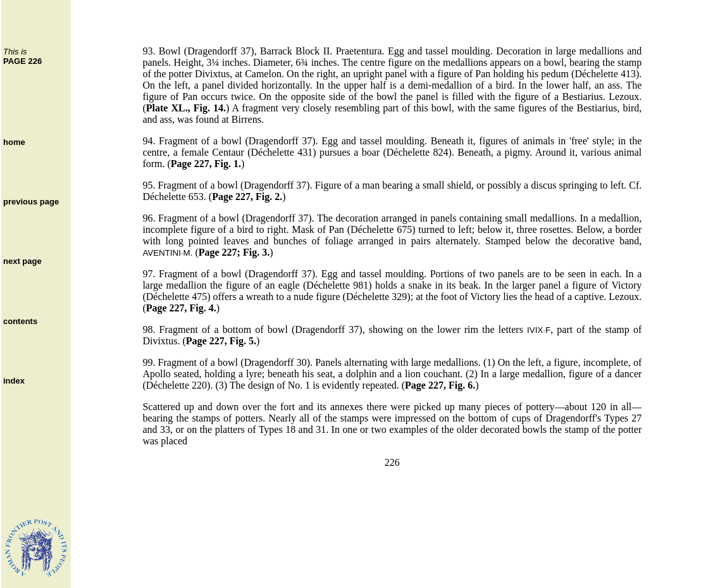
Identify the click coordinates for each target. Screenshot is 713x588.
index (14, 381)
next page (22, 261)
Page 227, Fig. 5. (221, 341)
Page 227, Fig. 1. (206, 164)
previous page (31, 202)
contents (20, 321)
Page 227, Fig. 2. (247, 197)
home (14, 142)
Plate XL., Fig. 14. (186, 108)
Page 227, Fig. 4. (181, 308)
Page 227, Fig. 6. (440, 385)
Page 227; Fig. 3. (234, 252)
